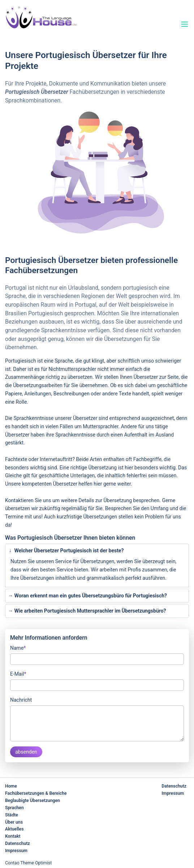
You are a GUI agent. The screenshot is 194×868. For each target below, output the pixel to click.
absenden (26, 752)
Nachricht (21, 700)
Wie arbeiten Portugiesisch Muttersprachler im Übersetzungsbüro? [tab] (87, 611)
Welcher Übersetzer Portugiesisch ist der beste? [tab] (65, 551)
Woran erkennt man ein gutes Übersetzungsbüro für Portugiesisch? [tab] (87, 596)
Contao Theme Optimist (28, 863)
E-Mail (18, 673)
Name (18, 647)
